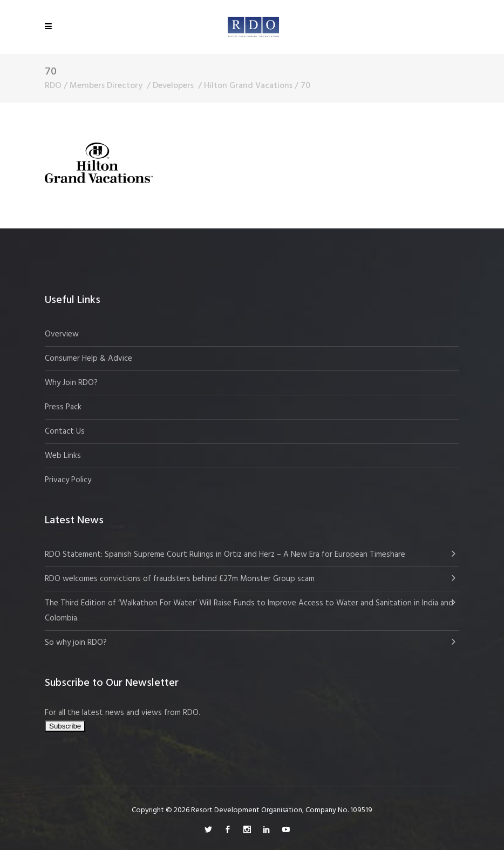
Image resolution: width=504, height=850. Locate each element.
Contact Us (65, 431)
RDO (53, 86)
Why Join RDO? (71, 383)
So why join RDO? (76, 643)
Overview (62, 334)
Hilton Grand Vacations (248, 86)
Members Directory (106, 86)
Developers (173, 86)
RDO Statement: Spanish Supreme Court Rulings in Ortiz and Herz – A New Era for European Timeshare (225, 555)
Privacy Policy (68, 480)
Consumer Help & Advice (88, 359)
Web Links (63, 456)
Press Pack (63, 407)
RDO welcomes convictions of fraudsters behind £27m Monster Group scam (180, 579)
